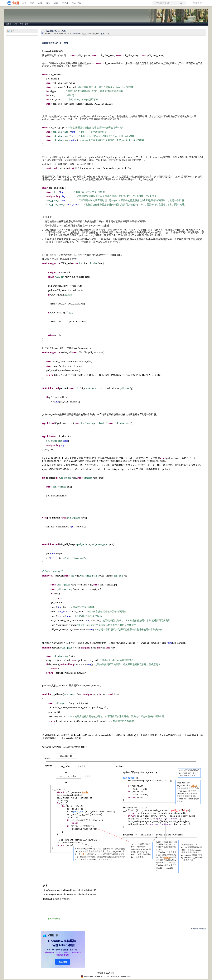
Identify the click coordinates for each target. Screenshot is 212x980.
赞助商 (65, 3)
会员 (24, 3)
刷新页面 (194, 929)
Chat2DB (76, 3)
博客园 (9, 24)
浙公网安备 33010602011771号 (95, 976)
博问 (48, 3)
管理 (27, 24)
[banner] (12, 3)
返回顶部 (203, 929)
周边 (32, 3)
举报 (108, 34)
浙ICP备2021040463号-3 (121, 976)
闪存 (56, 3)
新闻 (40, 3)
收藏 (103, 34)
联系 (21, 24)
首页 (15, 24)
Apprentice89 (75, 34)
